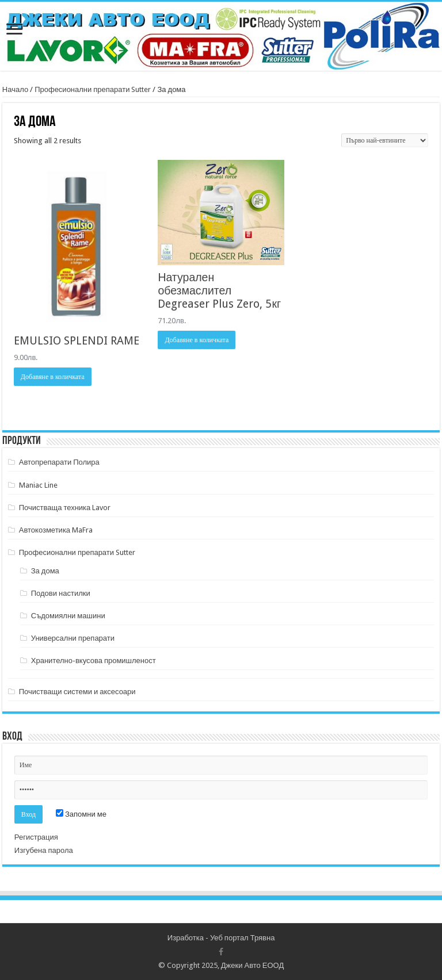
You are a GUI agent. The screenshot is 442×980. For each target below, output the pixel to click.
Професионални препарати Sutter (93, 89)
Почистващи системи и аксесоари (77, 692)
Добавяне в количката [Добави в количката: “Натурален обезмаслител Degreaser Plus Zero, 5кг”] (197, 340)
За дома (45, 571)
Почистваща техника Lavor (65, 508)
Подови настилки (61, 593)
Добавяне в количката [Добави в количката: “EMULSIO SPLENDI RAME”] (53, 377)
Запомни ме (81, 814)
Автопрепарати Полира (59, 462)
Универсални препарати (73, 638)
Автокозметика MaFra (56, 530)
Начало (15, 89)
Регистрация (36, 837)
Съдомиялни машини (68, 616)
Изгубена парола (44, 850)
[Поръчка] (385, 140)
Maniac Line (38, 485)
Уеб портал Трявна (242, 938)
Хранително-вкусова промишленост (94, 661)
